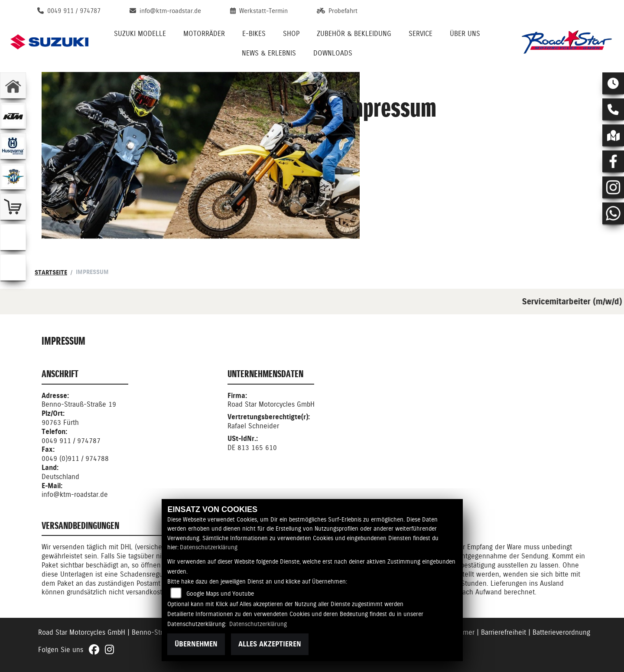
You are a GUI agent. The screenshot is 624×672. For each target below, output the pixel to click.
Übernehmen (196, 644)
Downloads (333, 53)
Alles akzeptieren (270, 644)
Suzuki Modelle (140, 34)
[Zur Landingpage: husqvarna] (13, 146)
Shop (291, 34)
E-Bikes (254, 34)
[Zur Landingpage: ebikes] (13, 267)
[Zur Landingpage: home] (13, 85)
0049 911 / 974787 (71, 441)
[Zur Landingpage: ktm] (13, 116)
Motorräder (204, 34)
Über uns (465, 34)
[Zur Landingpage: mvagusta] (13, 176)
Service (421, 34)
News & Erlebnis (269, 53)
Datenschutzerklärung (209, 547)
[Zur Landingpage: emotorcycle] (13, 237)
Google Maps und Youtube (220, 594)
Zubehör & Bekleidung (354, 34)
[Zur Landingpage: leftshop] (13, 207)
